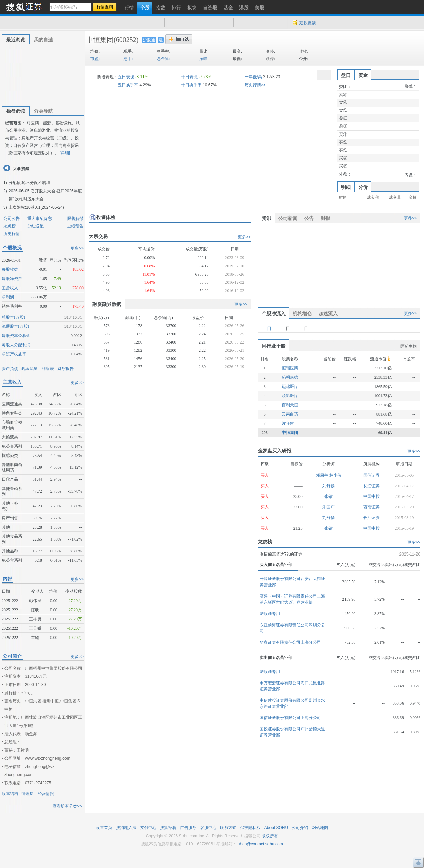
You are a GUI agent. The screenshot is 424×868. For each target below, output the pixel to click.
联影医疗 (290, 396)
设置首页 (104, 828)
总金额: (164, 59)
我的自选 (43, 40)
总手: (128, 59)
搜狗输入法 (126, 828)
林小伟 (335, 475)
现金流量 (30, 369)
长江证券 (371, 486)
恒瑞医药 (290, 368)
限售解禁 (75, 219)
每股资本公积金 (16, 336)
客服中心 (208, 828)
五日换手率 (128, 85)
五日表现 (126, 77)
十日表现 (189, 77)
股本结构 (10, 794)
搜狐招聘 (168, 828)
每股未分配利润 (16, 345)
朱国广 (328, 507)
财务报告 (65, 369)
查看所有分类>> (67, 806)
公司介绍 (300, 828)
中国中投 (371, 496)
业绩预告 (75, 226)
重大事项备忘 (40, 219)
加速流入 (328, 313)
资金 (363, 75)
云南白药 (290, 414)
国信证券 (371, 475)
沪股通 (149, 40)
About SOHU (276, 828)
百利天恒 (290, 405)
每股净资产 (12, 279)
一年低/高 (253, 77)
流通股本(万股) (15, 326)
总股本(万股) (13, 317)
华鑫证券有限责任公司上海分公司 (290, 642)
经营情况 (46, 794)
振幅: (204, 59)
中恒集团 (100, 40)
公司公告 (12, 219)
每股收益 (10, 269)
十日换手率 (191, 85)
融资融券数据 (107, 304)
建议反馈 (308, 23)
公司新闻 (288, 218)
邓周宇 (323, 475)
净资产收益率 (14, 354)
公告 (309, 218)
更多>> (77, 248)
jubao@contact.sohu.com (260, 844)
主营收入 (10, 288)
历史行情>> (255, 85)
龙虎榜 (10, 226)
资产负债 (10, 369)
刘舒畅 (328, 486)
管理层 (28, 794)
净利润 (8, 297)
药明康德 (290, 377)
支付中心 (148, 828)
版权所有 (270, 836)
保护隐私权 (250, 828)
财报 (325, 218)
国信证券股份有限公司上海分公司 (290, 718)
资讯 (266, 218)
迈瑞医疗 (290, 387)
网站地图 (320, 828)
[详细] (65, 153)
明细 (346, 187)
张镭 (328, 496)
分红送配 (35, 226)
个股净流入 (274, 313)
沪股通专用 (270, 614)
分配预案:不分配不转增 (30, 183)
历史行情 (12, 234)
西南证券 (371, 507)
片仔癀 (288, 423)
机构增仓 (302, 313)
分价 (363, 187)
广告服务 (188, 828)
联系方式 (228, 828)
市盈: (95, 59)
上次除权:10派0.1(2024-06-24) (36, 207)
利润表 (48, 369)
